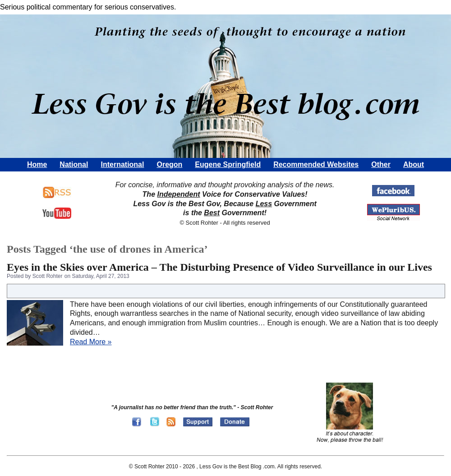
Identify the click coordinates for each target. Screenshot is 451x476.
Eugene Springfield (228, 164)
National (74, 164)
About (414, 164)
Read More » (91, 342)
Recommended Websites (316, 164)
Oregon (169, 164)
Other (381, 164)
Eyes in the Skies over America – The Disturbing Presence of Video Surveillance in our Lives (219, 267)
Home (37, 164)
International (122, 164)
